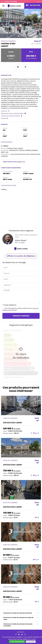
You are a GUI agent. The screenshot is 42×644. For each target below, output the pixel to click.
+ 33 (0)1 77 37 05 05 (10, 1)
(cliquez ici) (21, 162)
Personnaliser (31, 642)
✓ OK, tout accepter (17, 642)
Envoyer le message (21, 316)
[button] (3, 23)
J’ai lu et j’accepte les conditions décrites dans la (20, 309)
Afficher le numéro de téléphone (21, 256)
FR (39, 2)
